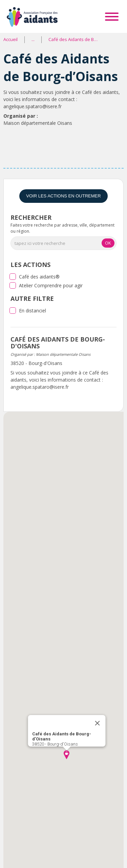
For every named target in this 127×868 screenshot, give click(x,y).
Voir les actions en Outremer (63, 196)
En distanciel (33, 311)
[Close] (97, 723)
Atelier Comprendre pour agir (51, 285)
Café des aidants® (39, 277)
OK (108, 243)
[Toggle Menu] (112, 17)
